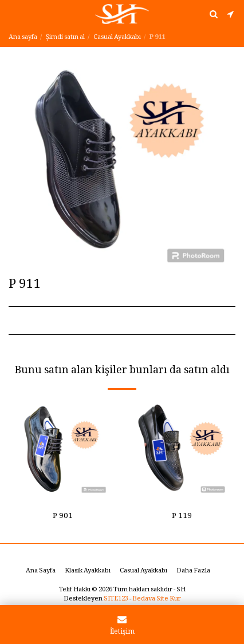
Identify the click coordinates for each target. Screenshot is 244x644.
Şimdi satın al (65, 37)
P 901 (63, 517)
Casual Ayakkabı (117, 37)
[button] (13, 14)
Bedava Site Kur (157, 599)
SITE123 (116, 599)
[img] (62, 449)
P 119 (182, 517)
